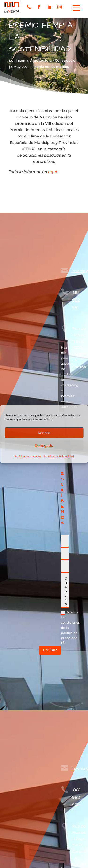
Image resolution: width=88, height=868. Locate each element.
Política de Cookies (28, 456)
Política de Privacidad (59, 456)
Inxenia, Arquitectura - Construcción (47, 60)
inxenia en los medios (50, 67)
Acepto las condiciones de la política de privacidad (70, 628)
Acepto (44, 432)
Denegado (44, 445)
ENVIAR (50, 650)
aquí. (53, 172)
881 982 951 (76, 300)
